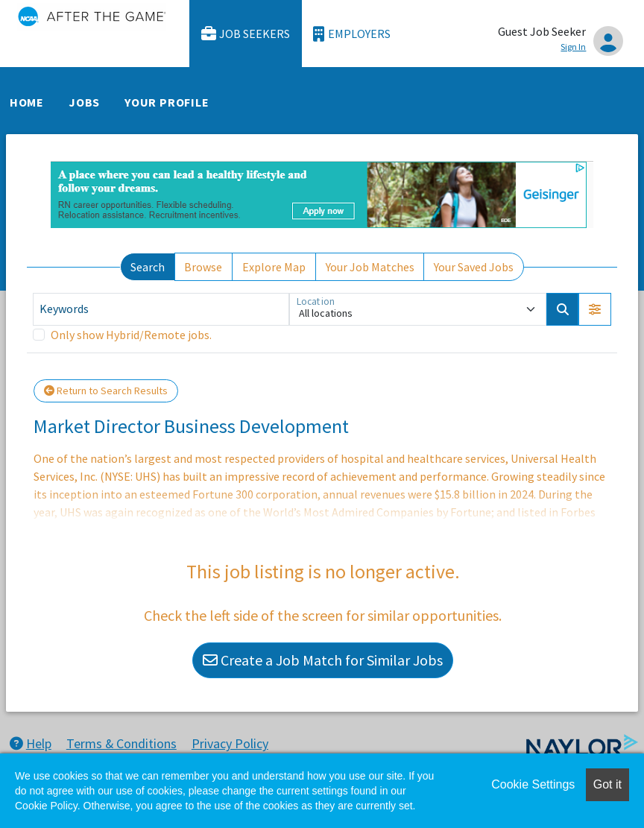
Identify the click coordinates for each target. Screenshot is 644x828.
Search (148, 267)
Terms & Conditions (121, 743)
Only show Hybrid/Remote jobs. (131, 335)
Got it (607, 784)
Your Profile (167, 102)
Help (31, 743)
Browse (203, 267)
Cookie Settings (533, 784)
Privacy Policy (230, 743)
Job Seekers (246, 34)
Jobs (84, 102)
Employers (352, 34)
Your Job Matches (370, 267)
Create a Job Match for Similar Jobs (323, 660)
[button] (595, 309)
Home (27, 102)
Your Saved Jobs (474, 267)
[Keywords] (161, 309)
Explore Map (274, 267)
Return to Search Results (106, 391)
